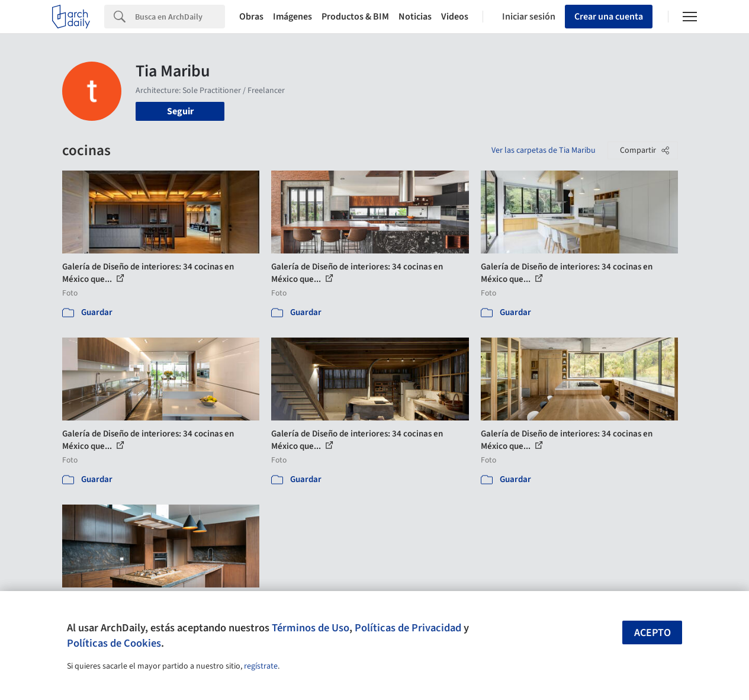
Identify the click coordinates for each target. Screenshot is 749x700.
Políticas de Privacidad (408, 628)
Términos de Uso (311, 628)
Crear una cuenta (609, 17)
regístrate (261, 666)
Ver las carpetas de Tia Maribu (544, 150)
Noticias (415, 17)
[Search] (180, 17)
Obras (251, 17)
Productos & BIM (355, 17)
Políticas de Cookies (114, 643)
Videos (455, 17)
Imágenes (292, 17)
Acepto (652, 633)
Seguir (180, 111)
